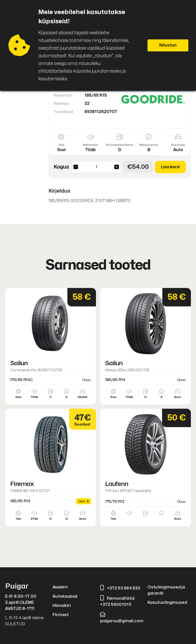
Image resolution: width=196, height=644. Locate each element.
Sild (61, 145)
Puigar (17, 586)
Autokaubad (65, 596)
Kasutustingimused (167, 603)
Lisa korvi (170, 167)
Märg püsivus (149, 145)
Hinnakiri (62, 606)
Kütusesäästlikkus (120, 145)
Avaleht (60, 587)
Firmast (61, 615)
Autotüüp (178, 145)
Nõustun (168, 45)
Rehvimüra (90, 145)
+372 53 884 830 (120, 588)
